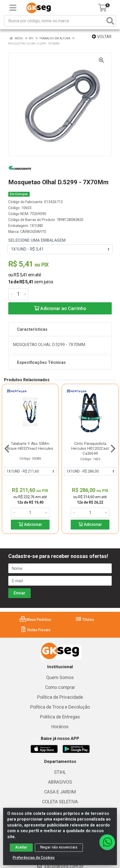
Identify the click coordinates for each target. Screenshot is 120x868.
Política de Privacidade (60, 697)
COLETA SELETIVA (60, 802)
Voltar (102, 37)
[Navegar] (7, 449)
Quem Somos (60, 678)
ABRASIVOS (60, 782)
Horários (60, 727)
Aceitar (21, 850)
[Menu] (13, 8)
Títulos (85, 620)
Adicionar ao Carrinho (60, 308)
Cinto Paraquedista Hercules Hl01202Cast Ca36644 (90, 448)
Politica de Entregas (60, 717)
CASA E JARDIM (60, 792)
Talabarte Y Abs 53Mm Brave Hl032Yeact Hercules (30, 446)
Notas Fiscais (35, 630)
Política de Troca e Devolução (60, 707)
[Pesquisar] (110, 21)
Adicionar (30, 524)
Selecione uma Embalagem (37, 240)
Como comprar (60, 687)
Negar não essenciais (59, 850)
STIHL (60, 772)
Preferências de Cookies (34, 861)
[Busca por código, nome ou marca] (55, 21)
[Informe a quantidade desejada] (18, 294)
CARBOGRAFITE (33, 232)
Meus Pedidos (35, 620)
